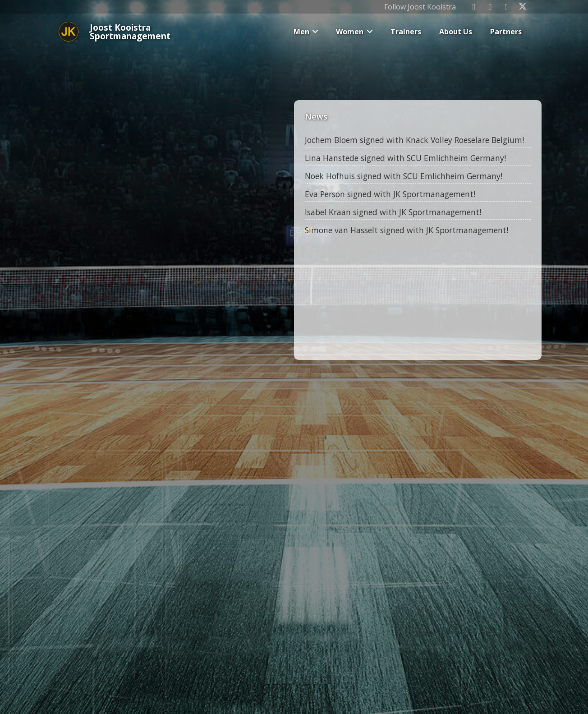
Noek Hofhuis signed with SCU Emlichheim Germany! (404, 176)
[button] (314, 32)
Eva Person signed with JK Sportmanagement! (391, 194)
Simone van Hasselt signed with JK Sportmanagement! (407, 230)
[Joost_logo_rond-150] (69, 32)
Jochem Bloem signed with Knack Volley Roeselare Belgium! (415, 140)
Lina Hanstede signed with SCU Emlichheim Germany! (406, 158)
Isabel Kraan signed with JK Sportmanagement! (394, 212)
